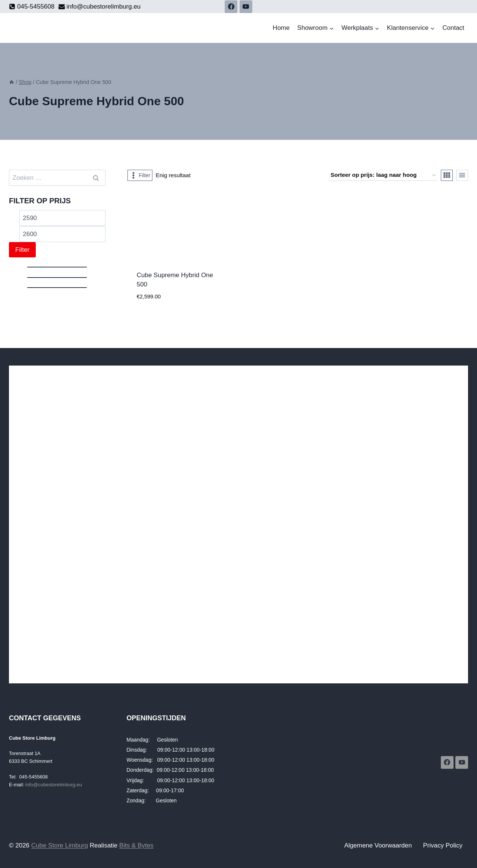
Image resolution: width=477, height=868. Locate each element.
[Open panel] (140, 175)
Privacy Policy (443, 845)
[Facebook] (231, 7)
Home (281, 28)
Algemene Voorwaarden (378, 845)
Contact (453, 28)
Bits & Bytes (136, 845)
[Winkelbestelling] (383, 175)
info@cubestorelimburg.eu (54, 785)
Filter (22, 250)
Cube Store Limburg (60, 845)
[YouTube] (246, 7)
